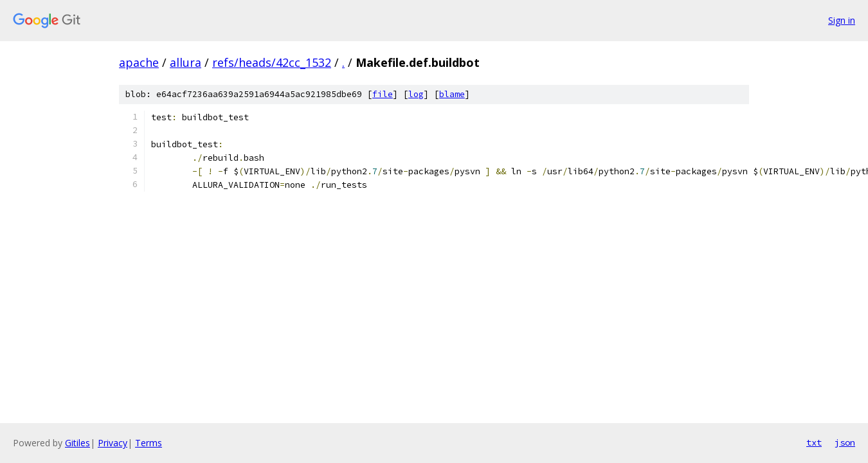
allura (185, 62)
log (416, 94)
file (383, 94)
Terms (149, 443)
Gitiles (77, 443)
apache (139, 62)
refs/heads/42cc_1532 (272, 62)
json (845, 442)
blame (452, 94)
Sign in (842, 20)
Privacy (113, 443)
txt (814, 442)
